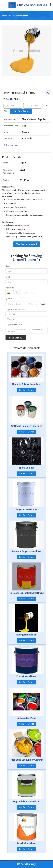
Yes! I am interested (27, 244)
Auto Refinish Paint (26, 843)
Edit (43, 304)
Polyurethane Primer (27, 510)
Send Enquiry (26, 864)
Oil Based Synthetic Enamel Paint (27, 593)
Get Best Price (21, 111)
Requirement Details (14, 325)
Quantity (9, 299)
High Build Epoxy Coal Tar (26, 802)
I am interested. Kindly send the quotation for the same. (26, 330)
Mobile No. (10, 288)
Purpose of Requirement (15, 310)
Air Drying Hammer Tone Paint (26, 426)
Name (8, 266)
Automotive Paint (27, 718)
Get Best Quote (26, 390)
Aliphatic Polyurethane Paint (26, 384)
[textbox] (33, 106)
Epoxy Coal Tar (27, 468)
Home (5, 15)
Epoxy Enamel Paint (26, 677)
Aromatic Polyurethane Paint (26, 551)
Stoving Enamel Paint (26, 635)
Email (8, 277)
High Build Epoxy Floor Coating (27, 760)
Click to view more (11, 145)
